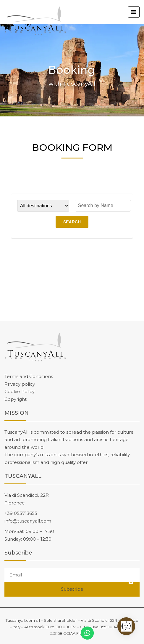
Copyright (16, 399)
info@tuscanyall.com (28, 521)
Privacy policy (20, 384)
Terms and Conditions (29, 376)
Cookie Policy (20, 391)
